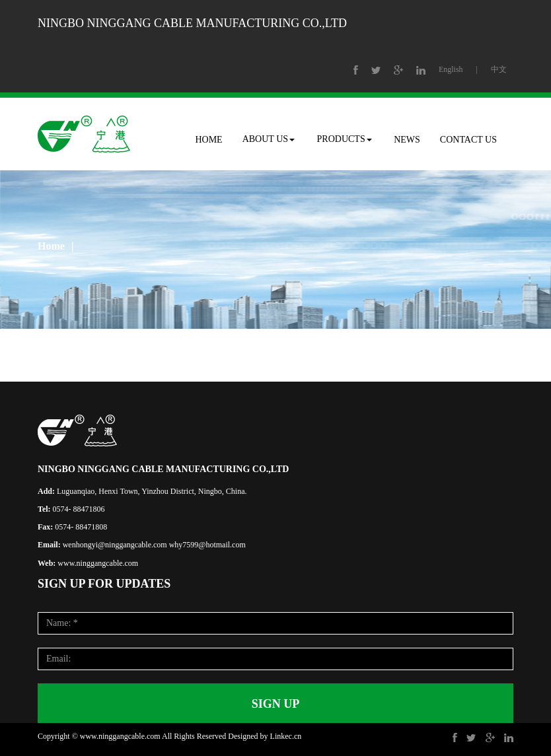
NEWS (407, 140)
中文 (499, 69)
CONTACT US (468, 140)
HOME (208, 140)
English (451, 69)
